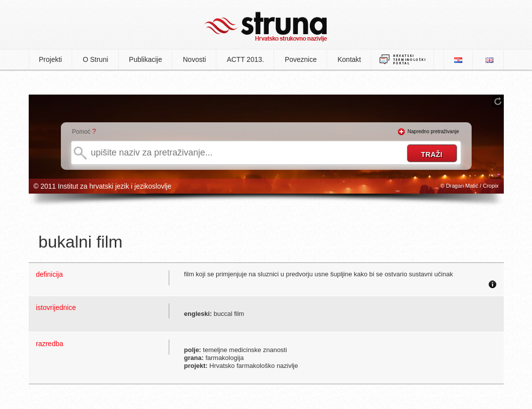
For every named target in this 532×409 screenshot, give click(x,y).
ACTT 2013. (245, 59)
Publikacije (146, 59)
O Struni (95, 59)
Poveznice (301, 59)
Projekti (51, 59)
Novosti (194, 59)
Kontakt (349, 59)
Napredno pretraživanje (434, 131)
